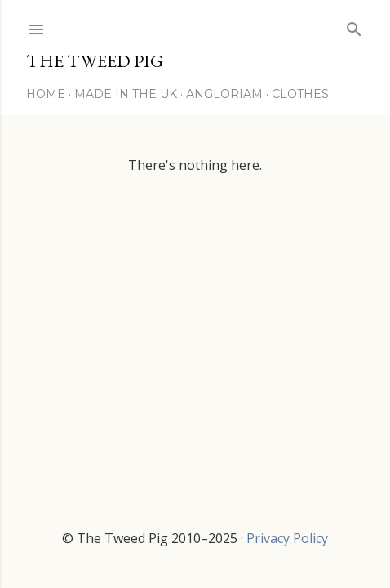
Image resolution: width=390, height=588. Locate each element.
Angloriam (224, 94)
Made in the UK (126, 94)
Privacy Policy (287, 538)
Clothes (300, 94)
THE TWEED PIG (95, 61)
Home (46, 94)
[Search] (354, 26)
